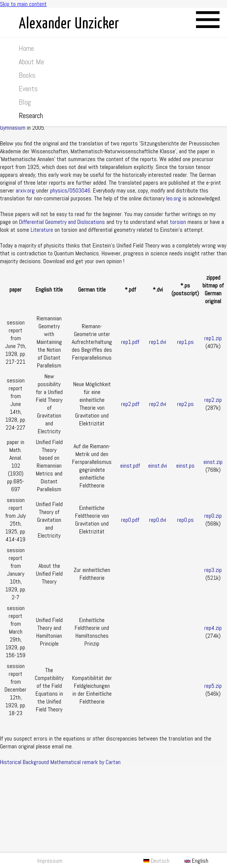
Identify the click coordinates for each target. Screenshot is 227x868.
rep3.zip (213, 570)
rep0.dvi (158, 520)
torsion (178, 222)
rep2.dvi (158, 404)
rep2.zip (213, 400)
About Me (31, 62)
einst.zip (213, 462)
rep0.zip (213, 516)
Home (26, 48)
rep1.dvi (158, 342)
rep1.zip (213, 338)
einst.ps (185, 466)
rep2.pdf (130, 404)
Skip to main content (23, 4)
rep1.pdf (130, 342)
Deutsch (156, 861)
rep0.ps (185, 520)
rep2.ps (185, 404)
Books (27, 75)
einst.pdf (130, 466)
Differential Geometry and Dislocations (62, 222)
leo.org (174, 198)
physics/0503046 (70, 190)
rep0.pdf (130, 520)
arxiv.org (25, 190)
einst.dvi (158, 466)
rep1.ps (185, 342)
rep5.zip (213, 686)
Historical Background (24, 762)
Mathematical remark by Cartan (85, 762)
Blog (25, 102)
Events (28, 89)
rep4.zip (213, 628)
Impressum (50, 861)
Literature (42, 230)
